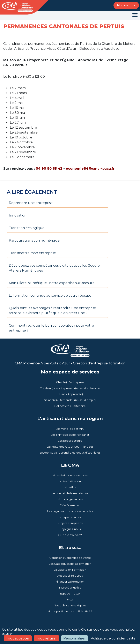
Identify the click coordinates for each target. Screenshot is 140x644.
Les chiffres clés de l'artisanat (70, 435)
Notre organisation (70, 499)
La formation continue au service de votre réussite (50, 296)
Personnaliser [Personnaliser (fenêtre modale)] (75, 638)
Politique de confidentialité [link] (113, 638)
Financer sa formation (70, 582)
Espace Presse (70, 593)
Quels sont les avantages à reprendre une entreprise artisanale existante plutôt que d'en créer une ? (52, 310)
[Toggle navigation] (135, 15)
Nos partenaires (70, 517)
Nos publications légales (70, 605)
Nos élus (70, 487)
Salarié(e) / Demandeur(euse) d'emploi (70, 400)
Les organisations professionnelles (70, 511)
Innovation (18, 215)
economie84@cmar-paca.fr (90, 169)
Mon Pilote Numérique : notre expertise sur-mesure (52, 283)
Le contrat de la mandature (70, 493)
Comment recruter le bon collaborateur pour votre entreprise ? (51, 328)
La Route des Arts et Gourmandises (70, 447)
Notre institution (70, 481)
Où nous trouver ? (70, 535)
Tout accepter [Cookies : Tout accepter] (18, 638)
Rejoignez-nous (70, 529)
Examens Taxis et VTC (70, 429)
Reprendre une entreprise (31, 203)
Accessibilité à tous (70, 576)
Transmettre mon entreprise (32, 253)
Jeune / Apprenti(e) (70, 394)
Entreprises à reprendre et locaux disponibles (70, 453)
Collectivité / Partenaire (70, 406)
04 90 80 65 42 (49, 169)
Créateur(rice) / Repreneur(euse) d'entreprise (70, 388)
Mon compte (126, 5)
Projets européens (70, 523)
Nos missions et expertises (70, 475)
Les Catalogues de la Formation (70, 564)
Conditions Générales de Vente (70, 558)
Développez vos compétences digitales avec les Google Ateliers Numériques (54, 268)
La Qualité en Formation (70, 570)
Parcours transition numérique (34, 240)
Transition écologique (27, 228)
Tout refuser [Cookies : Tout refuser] (46, 638)
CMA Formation (70, 505)
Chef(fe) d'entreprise (70, 382)
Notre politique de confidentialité (70, 611)
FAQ (70, 599)
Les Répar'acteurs (70, 441)
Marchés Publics (70, 588)
